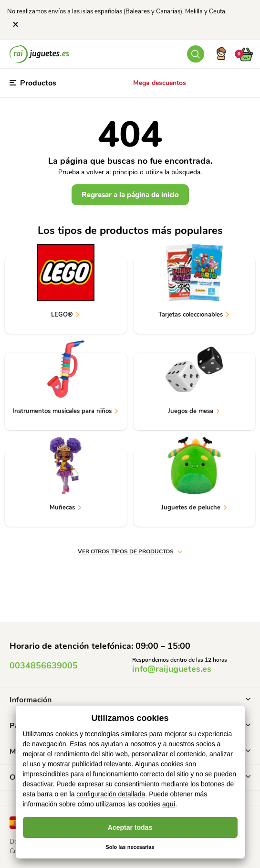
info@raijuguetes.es (172, 669)
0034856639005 (44, 666)
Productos (33, 83)
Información (130, 700)
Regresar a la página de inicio (130, 195)
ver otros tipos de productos (130, 551)
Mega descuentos (160, 83)
